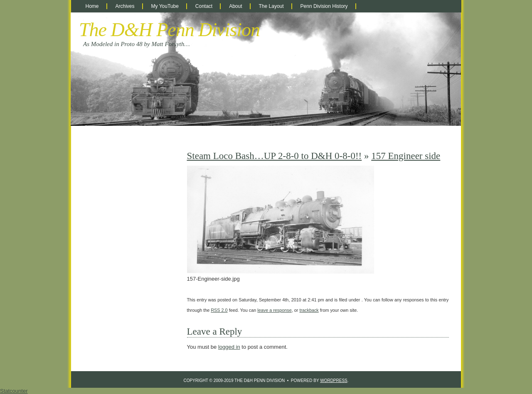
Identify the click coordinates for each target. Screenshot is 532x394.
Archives (125, 6)
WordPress (334, 381)
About (235, 6)
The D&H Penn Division (169, 30)
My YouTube (165, 6)
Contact (204, 6)
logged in (229, 347)
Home (92, 6)
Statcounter (14, 391)
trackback (309, 310)
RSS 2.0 (219, 310)
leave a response (274, 310)
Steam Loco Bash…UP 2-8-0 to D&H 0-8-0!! (275, 156)
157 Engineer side (406, 156)
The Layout (271, 6)
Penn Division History (324, 6)
